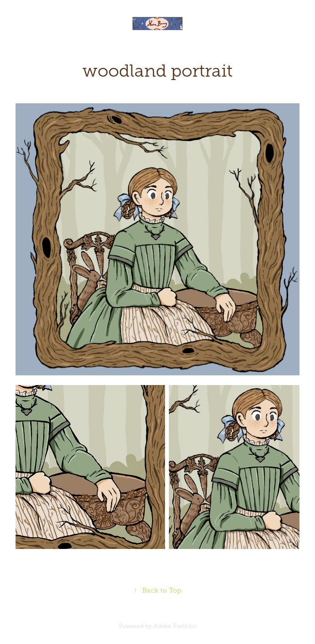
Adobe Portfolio (175, 626)
